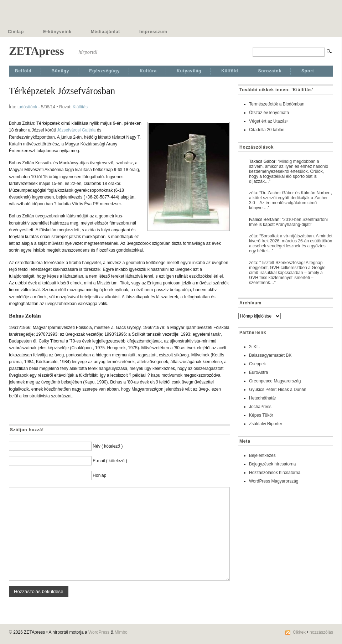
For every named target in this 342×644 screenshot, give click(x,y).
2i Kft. (255, 347)
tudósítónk (27, 107)
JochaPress (260, 407)
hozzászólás (321, 632)
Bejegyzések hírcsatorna (272, 464)
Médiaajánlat (105, 32)
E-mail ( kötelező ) (110, 461)
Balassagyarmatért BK (270, 355)
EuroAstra (258, 372)
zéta (253, 193)
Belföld (23, 71)
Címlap (16, 32)
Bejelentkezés (262, 455)
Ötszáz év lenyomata (269, 113)
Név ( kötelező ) (108, 446)
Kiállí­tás (80, 107)
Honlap (99, 475)
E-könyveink (57, 32)
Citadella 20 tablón (267, 130)
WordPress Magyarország (274, 481)
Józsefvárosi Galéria (76, 130)
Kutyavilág (189, 71)
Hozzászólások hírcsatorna (275, 473)
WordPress (99, 632)
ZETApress (36, 51)
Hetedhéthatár (263, 398)
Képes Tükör (261, 415)
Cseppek (257, 364)
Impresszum (153, 32)
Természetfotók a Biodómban (277, 104)
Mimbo (121, 632)
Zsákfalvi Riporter (266, 424)
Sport (308, 71)
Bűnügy (61, 71)
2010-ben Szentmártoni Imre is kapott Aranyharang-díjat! (288, 222)
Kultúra (148, 71)
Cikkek (299, 632)
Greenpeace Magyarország (275, 381)
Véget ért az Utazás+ (269, 121)
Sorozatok (270, 71)
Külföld (230, 71)
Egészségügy (104, 71)
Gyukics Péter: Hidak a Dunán (278, 390)
